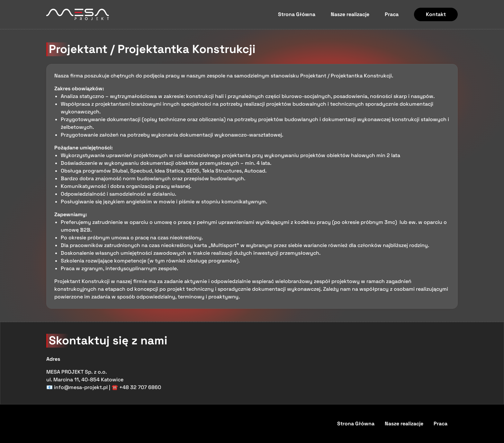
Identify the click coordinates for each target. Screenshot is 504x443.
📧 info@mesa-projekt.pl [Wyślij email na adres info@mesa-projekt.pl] (77, 387)
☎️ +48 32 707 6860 (136, 387)
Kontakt (436, 14)
